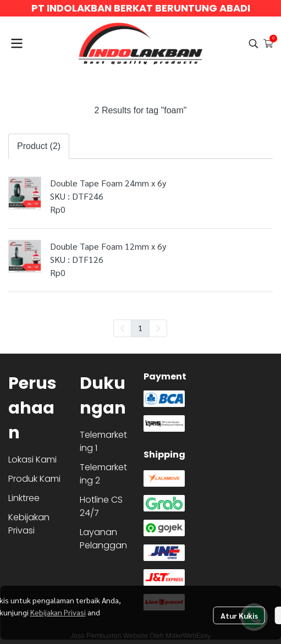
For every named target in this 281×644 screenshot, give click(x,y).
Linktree (24, 498)
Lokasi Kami (32, 459)
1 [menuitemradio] (140, 328)
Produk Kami (34, 479)
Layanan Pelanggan (103, 539)
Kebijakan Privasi (58, 612)
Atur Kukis (239, 615)
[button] (254, 43)
